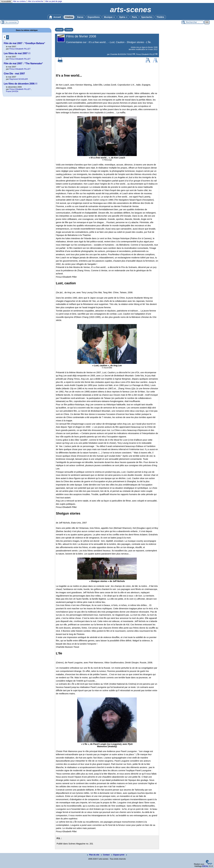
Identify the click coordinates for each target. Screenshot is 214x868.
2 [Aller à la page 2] (8, 37)
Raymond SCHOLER (19, 79)
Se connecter (11, 22)
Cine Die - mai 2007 (14, 74)
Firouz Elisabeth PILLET (146, 54)
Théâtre (160, 17)
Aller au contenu (19, 1)
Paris (134, 17)
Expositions (94, 17)
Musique (109, 17)
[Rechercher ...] (193, 22)
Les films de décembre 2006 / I (20, 84)
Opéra (123, 17)
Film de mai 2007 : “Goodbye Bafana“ (24, 43)
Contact (106, 855)
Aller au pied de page (53, 1)
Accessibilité (6, 1)
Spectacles (147, 17)
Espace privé (118, 855)
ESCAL (205, 866)
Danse (80, 17)
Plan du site (93, 855)
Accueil (55, 17)
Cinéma (69, 17)
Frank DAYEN (12, 91)
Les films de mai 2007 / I (17, 53)
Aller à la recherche (35, 1)
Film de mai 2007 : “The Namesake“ (23, 63)
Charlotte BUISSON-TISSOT (121, 54)
